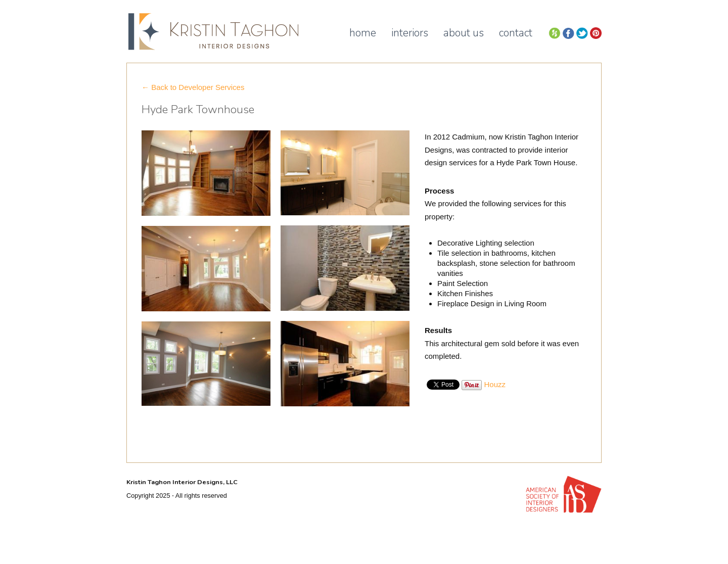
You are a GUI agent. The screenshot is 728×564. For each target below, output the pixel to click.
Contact (516, 33)
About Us (464, 33)
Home (363, 33)
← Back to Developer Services (193, 87)
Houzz (495, 384)
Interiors (410, 33)
